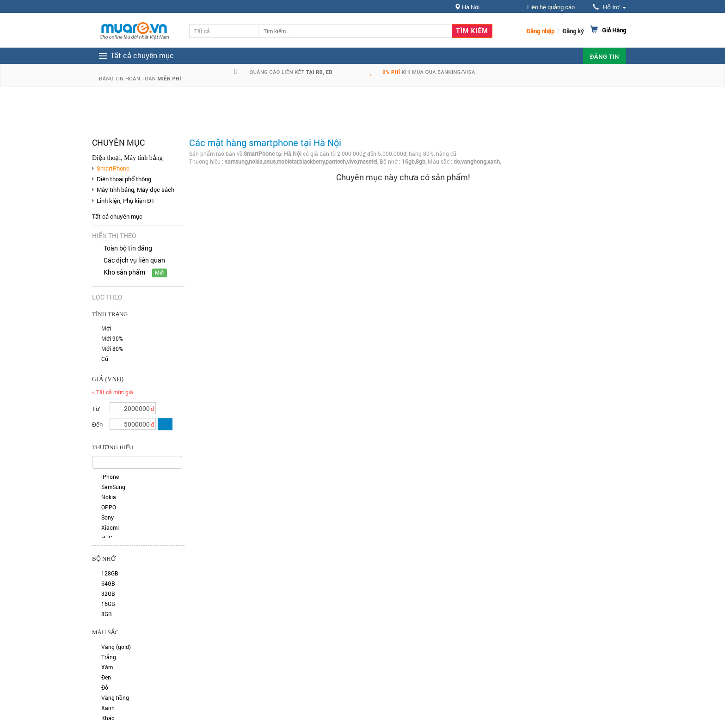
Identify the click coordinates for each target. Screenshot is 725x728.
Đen (106, 677)
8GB (107, 614)
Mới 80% (112, 349)
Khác (108, 718)
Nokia (109, 497)
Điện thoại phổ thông (124, 179)
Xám (107, 667)
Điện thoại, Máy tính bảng (127, 158)
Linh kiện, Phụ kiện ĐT (126, 201)
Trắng (109, 657)
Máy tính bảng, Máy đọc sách (135, 190)
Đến (97, 424)
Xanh (108, 708)
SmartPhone (113, 168)
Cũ (105, 359)
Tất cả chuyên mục (117, 216)
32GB (108, 593)
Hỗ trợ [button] (609, 7)
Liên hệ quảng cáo (551, 7)
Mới (106, 328)
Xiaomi (110, 527)
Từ (96, 409)
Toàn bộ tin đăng (128, 248)
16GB (108, 604)
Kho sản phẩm (124, 272)
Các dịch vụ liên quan (134, 260)
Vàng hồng (115, 697)
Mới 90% (112, 338)
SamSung (113, 487)
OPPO (109, 507)
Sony (108, 517)
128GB (110, 573)
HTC (107, 538)
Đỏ (105, 687)
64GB (108, 583)
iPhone (110, 477)
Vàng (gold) (116, 647)
